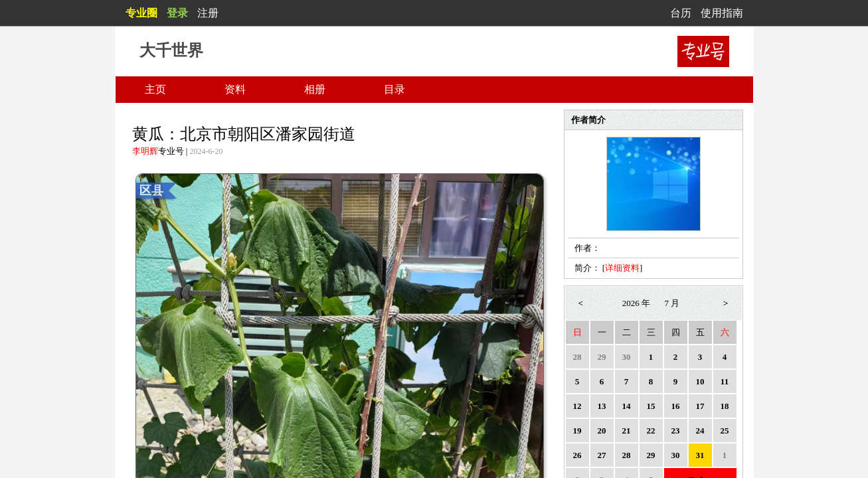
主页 (155, 89)
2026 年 (636, 303)
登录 (177, 13)
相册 (315, 89)
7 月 (672, 303)
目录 (394, 89)
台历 (681, 13)
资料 (235, 89)
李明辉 (145, 151)
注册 (208, 13)
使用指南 (722, 13)
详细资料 (622, 268)
